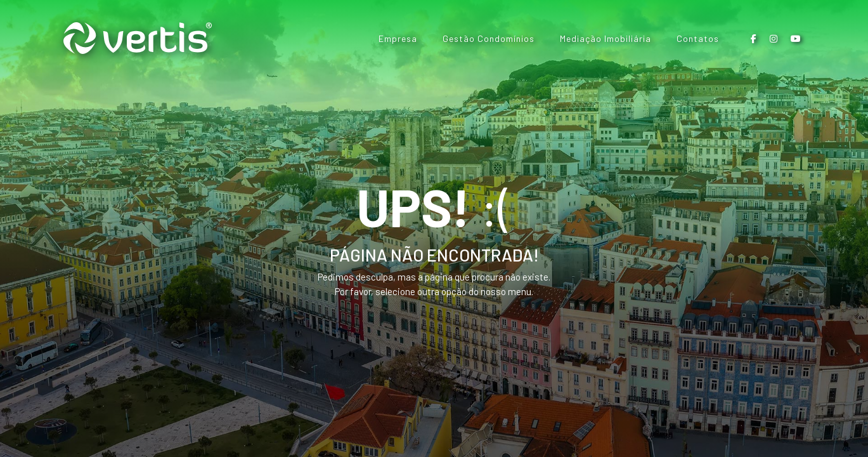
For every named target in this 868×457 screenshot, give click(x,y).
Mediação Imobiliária (606, 38)
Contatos (698, 38)
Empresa (398, 38)
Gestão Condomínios (489, 38)
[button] (754, 38)
